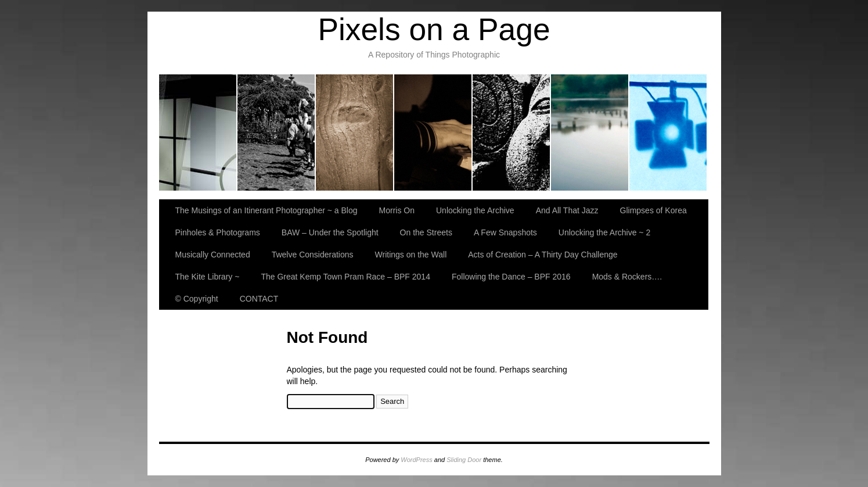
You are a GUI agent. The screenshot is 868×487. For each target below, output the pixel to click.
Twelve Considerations (313, 255)
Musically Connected (213, 255)
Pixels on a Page (434, 29)
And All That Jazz (433, 133)
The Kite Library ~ (208, 277)
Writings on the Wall (411, 255)
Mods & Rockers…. (627, 277)
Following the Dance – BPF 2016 (511, 277)
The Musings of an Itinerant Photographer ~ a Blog (198, 133)
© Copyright (197, 299)
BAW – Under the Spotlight (668, 133)
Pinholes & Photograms (590, 133)
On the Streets (426, 232)
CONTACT (259, 299)
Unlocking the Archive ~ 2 (604, 232)
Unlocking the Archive (355, 133)
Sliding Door (464, 460)
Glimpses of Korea (512, 133)
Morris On (277, 133)
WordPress (416, 460)
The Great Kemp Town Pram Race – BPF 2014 (345, 277)
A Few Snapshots (505, 232)
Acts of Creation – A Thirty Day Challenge (543, 255)
